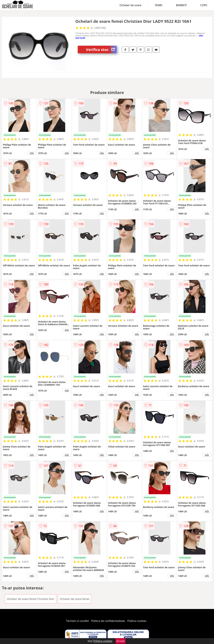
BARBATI (181, 5)
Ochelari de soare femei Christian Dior (30, 599)
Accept (121, 641)
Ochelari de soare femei (75, 599)
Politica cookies (137, 621)
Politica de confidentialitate (108, 621)
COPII (204, 5)
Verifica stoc (101, 50)
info (32, 153)
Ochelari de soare (130, 5)
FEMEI (159, 5)
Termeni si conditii (77, 621)
